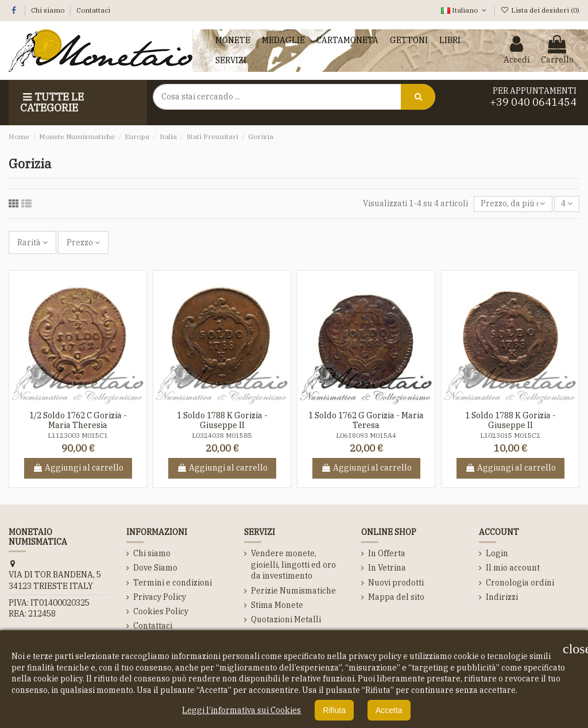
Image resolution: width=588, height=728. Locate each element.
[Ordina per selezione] (513, 204)
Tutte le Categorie (52, 103)
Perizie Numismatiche (293, 591)
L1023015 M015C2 (510, 436)
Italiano (465, 10)
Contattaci (93, 10)
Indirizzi (502, 597)
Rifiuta (334, 710)
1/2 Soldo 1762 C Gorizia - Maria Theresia (78, 420)
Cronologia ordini (520, 583)
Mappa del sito (396, 597)
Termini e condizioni (173, 583)
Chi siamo (49, 10)
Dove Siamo (155, 568)
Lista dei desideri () (540, 10)
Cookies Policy (161, 611)
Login (497, 553)
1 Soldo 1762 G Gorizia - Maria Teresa (366, 420)
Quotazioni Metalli (286, 619)
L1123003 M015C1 (78, 436)
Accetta (389, 710)
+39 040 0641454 (533, 102)
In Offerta (387, 553)
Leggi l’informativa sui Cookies (241, 710)
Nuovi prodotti (396, 583)
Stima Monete (277, 605)
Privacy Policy (160, 597)
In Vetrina (387, 568)
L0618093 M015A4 (366, 436)
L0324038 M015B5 (222, 436)
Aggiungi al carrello (78, 468)
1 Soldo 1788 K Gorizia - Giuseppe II (222, 420)
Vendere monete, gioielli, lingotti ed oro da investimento (293, 565)
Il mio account (513, 568)
